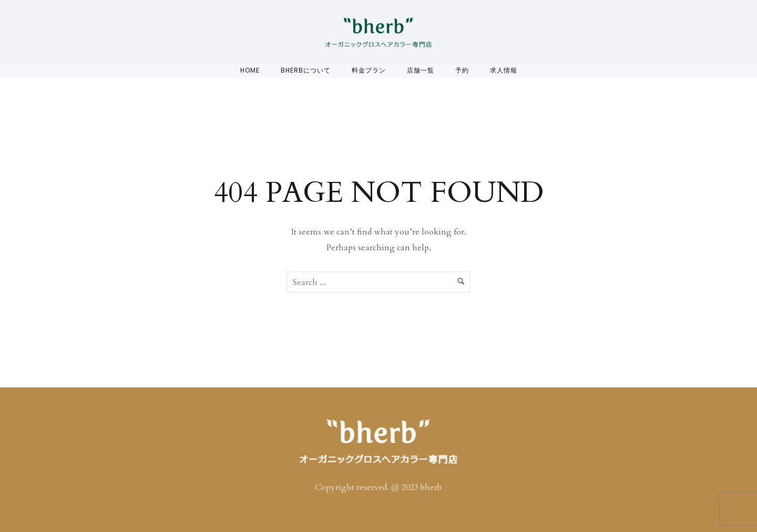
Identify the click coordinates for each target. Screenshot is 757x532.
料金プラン (369, 70)
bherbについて (306, 70)
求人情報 (504, 70)
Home (250, 70)
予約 (462, 70)
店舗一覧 (421, 70)
